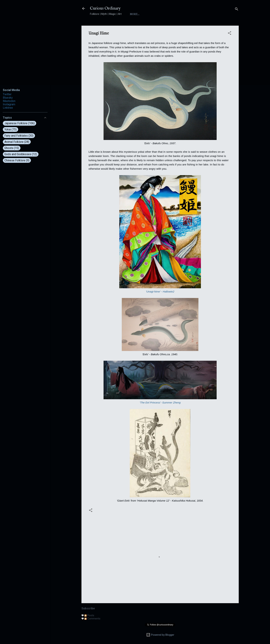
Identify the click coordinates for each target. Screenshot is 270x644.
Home (134, 14)
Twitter (7, 94)
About (149, 14)
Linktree (8, 108)
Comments (92, 619)
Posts (89, 615)
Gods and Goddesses (21, 154)
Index (165, 14)
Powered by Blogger (160, 635)
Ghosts (12, 148)
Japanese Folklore (20, 123)
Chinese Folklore (17, 160)
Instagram (9, 104)
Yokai (181, 14)
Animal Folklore (17, 142)
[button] (230, 34)
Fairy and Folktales (19, 136)
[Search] (237, 10)
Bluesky (8, 98)
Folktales (199, 14)
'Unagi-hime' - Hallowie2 (160, 292)
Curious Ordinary (105, 8)
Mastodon (9, 101)
